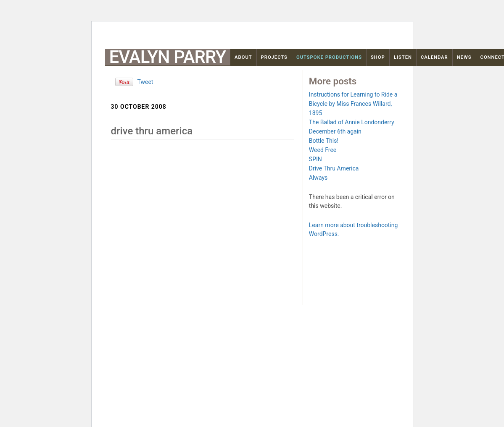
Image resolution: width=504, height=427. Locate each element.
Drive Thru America (334, 168)
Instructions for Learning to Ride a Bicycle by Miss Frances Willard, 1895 (353, 104)
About (243, 57)
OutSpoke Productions (329, 57)
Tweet (145, 82)
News (464, 57)
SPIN (315, 159)
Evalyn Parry (168, 57)
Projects (274, 57)
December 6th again (335, 131)
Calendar (434, 57)
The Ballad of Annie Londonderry (352, 122)
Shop (378, 57)
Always (318, 178)
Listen (403, 57)
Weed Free (323, 150)
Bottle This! (324, 141)
